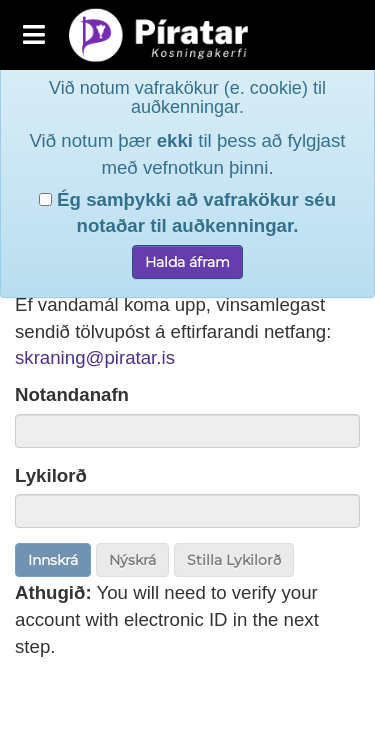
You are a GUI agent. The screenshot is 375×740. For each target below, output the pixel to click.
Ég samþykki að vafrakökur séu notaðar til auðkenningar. (187, 182)
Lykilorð (51, 475)
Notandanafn (72, 394)
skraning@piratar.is (95, 357)
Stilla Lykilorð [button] (234, 560)
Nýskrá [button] (132, 560)
